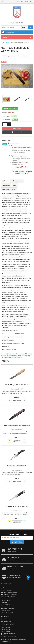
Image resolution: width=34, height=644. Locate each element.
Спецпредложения (6, 610)
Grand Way (29, 354)
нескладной (22, 354)
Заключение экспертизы (9, 189)
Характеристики (18, 181)
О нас (2, 587)
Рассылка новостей (6, 622)
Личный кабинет (5, 616)
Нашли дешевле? (10, 109)
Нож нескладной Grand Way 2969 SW (17, 385)
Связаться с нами (5, 600)
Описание (6, 181)
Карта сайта (4, 602)
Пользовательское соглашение (9, 594)
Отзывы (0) (6, 185)
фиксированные (12, 354)
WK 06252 (3, 356)
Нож (18, 354)
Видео (15, 185)
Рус (26, 2)
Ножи (5, 354)
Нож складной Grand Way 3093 (17, 466)
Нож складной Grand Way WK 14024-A (17, 425)
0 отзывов (26, 56)
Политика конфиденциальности (9, 593)
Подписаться (17, 542)
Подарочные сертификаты (8, 608)
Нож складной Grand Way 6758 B (17, 506)
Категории (17, 37)
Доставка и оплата (6, 589)
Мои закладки (4, 620)
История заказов (5, 618)
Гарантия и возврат (6, 591)
